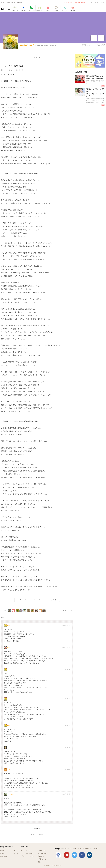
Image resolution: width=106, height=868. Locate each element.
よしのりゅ (10, 794)
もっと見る (69, 611)
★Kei (9, 748)
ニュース (15, 853)
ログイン (91, 2)
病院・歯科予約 (5, 856)
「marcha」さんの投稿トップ (38, 835)
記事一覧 (37, 57)
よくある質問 (42, 853)
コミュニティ (17, 850)
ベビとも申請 (101, 45)
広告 (39, 862)
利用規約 (41, 856)
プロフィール (87, 45)
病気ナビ (3, 853)
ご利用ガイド (42, 850)
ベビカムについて (27, 850)
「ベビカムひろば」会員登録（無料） (74, 2)
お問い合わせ (42, 859)
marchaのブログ (27, 45)
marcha (9, 626)
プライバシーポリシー (28, 856)
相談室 (2, 850)
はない (9, 648)
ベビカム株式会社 (27, 853)
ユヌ (9, 770)
